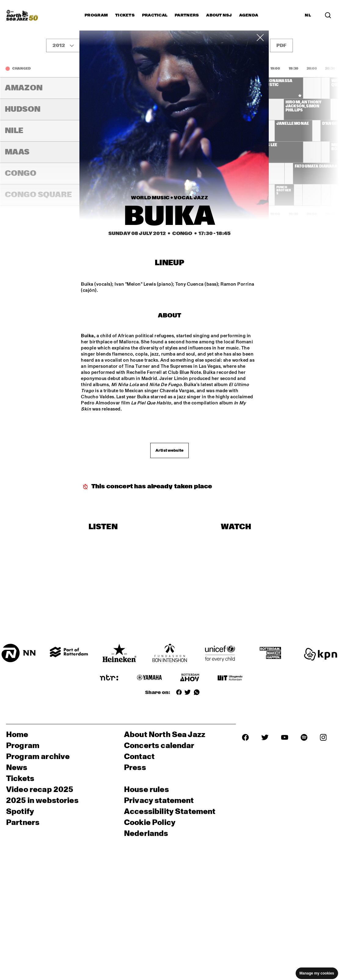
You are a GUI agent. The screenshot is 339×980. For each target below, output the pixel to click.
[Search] (328, 15)
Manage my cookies (317, 973)
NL (308, 15)
